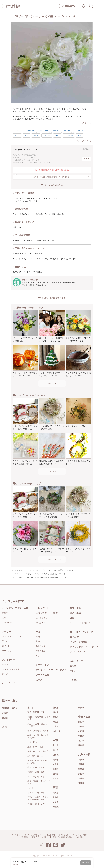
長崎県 (81, 764)
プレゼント (79, 131)
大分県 (81, 774)
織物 (72, 618)
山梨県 (56, 755)
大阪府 (56, 802)
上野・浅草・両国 (35, 747)
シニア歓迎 (69, 135)
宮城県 (5, 718)
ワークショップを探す (33, 835)
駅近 (79, 135)
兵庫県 (56, 807)
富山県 (56, 745)
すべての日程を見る (52, 185)
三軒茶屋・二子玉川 (36, 756)
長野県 (56, 760)
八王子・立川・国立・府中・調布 (38, 725)
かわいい (18, 131)
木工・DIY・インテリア (81, 632)
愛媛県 (81, 745)
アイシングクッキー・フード (84, 647)
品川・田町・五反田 (36, 767)
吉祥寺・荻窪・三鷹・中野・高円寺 (38, 762)
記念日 (56, 131)
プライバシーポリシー (40, 837)
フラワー (6, 632)
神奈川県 (57, 731)
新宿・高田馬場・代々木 (38, 731)
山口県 (81, 731)
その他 (73, 680)
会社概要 (79, 837)
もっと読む (85, 123)
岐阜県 (56, 764)
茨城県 (56, 708)
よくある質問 (50, 835)
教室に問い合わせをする (52, 298)
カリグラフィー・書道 (47, 613)
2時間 (57, 135)
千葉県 (56, 726)
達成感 (36, 135)
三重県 (56, 778)
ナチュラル (31, 131)
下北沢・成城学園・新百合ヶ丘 (39, 718)
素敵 (27, 135)
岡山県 (81, 722)
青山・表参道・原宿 (36, 777)
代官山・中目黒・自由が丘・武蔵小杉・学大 (38, 798)
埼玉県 (56, 722)
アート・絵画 (42, 675)
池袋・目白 (32, 742)
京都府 (56, 797)
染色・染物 (75, 613)
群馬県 (56, 717)
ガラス (39, 680)
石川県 (56, 750)
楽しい (17, 135)
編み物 (73, 666)
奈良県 (81, 708)
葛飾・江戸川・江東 (36, 712)
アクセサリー (9, 660)
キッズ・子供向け (79, 642)
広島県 (81, 726)
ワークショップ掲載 (80, 835)
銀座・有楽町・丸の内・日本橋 (39, 782)
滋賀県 (56, 793)
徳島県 (81, 736)
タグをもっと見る (83, 141)
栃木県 (56, 712)
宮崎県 (81, 778)
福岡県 (81, 760)
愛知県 (56, 774)
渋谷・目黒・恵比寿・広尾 (39, 751)
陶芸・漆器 (75, 608)
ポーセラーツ (9, 683)
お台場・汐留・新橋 (36, 793)
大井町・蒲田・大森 (36, 804)
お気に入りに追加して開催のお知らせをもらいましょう (62, 177)
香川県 (81, 741)
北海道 (5, 713)
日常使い (67, 131)
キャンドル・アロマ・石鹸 (15, 608)
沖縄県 (81, 783)
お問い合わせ (64, 835)
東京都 (30, 708)
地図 (86, 159)
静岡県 (56, 769)
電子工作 (74, 637)
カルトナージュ (77, 661)
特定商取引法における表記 (62, 837)
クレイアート (42, 608)
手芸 (38, 632)
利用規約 (25, 837)
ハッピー (47, 135)
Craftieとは (16, 835)
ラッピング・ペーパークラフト (51, 670)
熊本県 (81, 769)
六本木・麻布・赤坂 (36, 772)
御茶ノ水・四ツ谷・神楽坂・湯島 (38, 736)
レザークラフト (43, 665)
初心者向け (44, 131)
